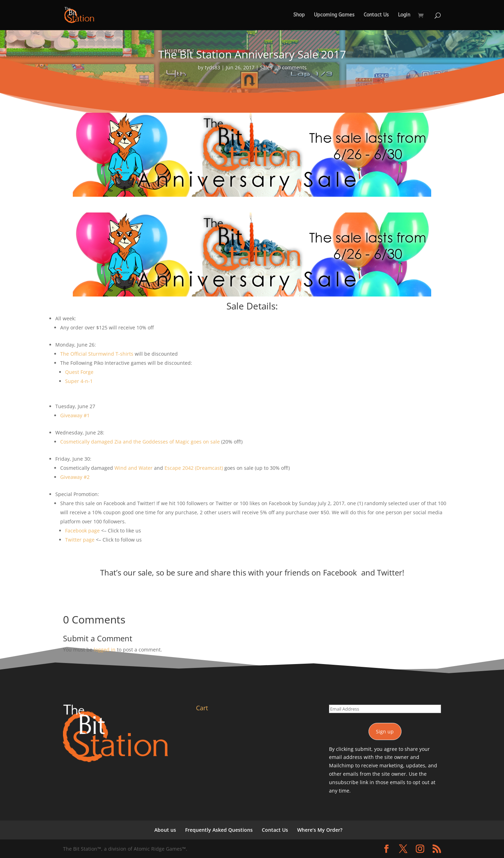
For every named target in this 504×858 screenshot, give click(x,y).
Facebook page (82, 531)
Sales (266, 67)
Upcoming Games (334, 15)
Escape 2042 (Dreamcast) (194, 468)
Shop (299, 15)
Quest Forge (79, 372)
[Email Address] (385, 709)
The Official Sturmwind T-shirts (97, 354)
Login (404, 15)
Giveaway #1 (75, 415)
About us (165, 830)
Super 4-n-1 (79, 381)
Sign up (385, 731)
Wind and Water (134, 468)
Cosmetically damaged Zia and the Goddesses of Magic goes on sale (140, 442)
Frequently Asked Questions (219, 830)
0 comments (292, 67)
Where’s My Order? (320, 830)
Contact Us (376, 15)
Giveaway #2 (75, 477)
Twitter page (80, 540)
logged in (105, 650)
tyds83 (212, 67)
